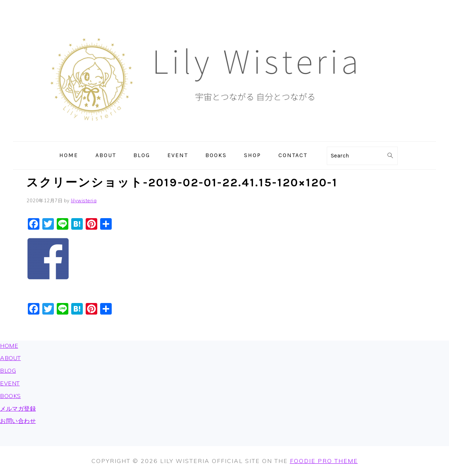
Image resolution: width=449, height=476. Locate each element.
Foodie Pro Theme (324, 461)
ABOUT (10, 358)
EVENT (10, 383)
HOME (9, 346)
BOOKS (10, 396)
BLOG (8, 371)
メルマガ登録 (18, 408)
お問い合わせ (18, 421)
